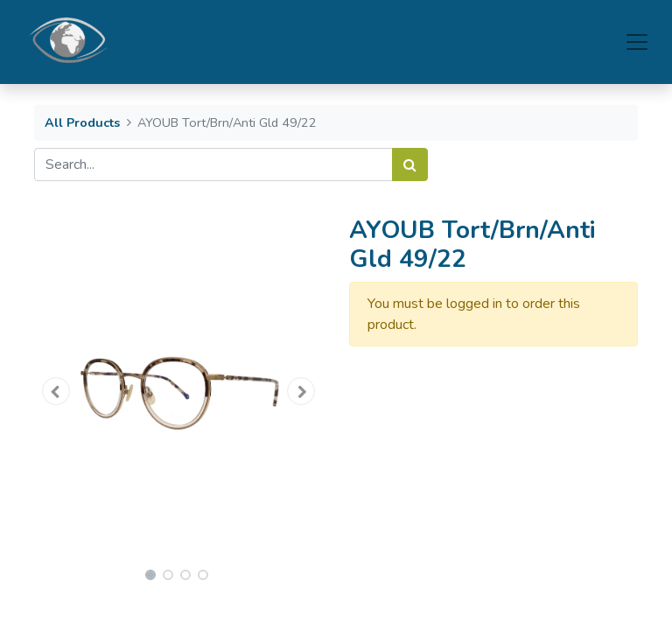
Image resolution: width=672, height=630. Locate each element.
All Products (82, 122)
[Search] (410, 164)
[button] (56, 391)
